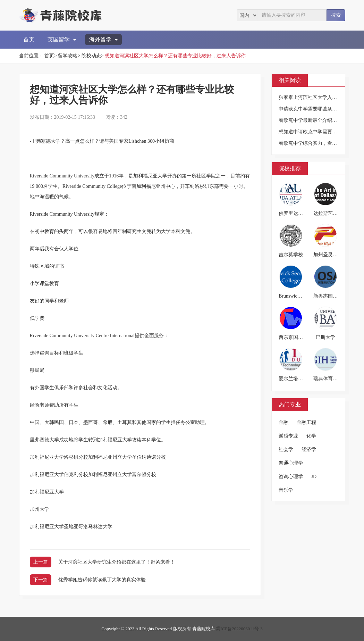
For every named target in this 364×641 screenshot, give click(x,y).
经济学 (309, 449)
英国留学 (62, 39)
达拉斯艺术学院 (330, 213)
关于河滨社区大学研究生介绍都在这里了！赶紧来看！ (117, 562)
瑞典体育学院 (328, 379)
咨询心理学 (291, 477)
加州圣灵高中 (328, 255)
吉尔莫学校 (291, 255)
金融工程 (306, 422)
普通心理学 (291, 463)
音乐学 (286, 490)
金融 (283, 422)
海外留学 (103, 39)
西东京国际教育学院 (300, 337)
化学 (311, 436)
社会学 (286, 449)
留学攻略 (68, 56)
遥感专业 (288, 436)
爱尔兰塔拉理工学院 (300, 379)
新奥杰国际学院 (330, 296)
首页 (29, 39)
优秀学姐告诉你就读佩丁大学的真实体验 (102, 580)
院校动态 (91, 56)
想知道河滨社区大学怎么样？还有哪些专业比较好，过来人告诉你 (175, 56)
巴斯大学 (325, 337)
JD (314, 477)
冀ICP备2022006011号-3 (239, 629)
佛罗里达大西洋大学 (300, 213)
